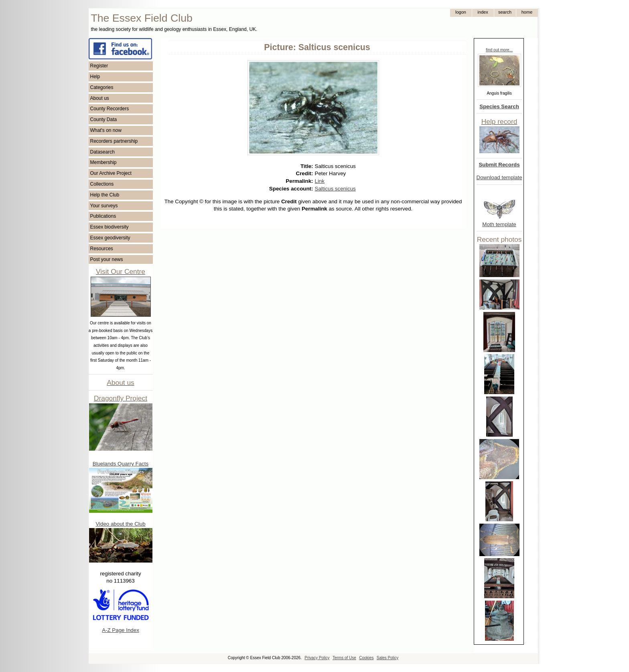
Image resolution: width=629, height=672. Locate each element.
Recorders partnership (114, 141)
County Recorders (110, 109)
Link (320, 181)
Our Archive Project (111, 173)
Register (99, 66)
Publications (103, 216)
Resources (102, 249)
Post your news (107, 259)
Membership (103, 162)
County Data (104, 119)
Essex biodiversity (110, 227)
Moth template (499, 224)
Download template (499, 177)
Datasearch (102, 152)
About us (100, 98)
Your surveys (104, 206)
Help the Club (105, 195)
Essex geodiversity (110, 238)
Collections (102, 184)
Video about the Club (120, 524)
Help (95, 77)
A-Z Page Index (121, 630)
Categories (102, 87)
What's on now (106, 130)
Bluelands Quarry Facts (121, 464)
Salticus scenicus (335, 189)
